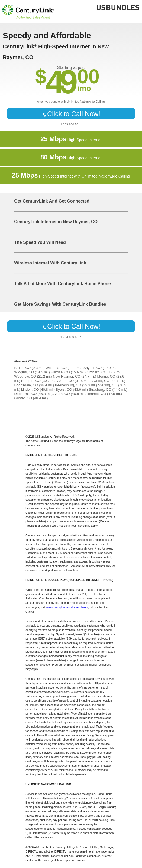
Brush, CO (22, 368)
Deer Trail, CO (25, 394)
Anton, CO (62, 394)
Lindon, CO (30, 389)
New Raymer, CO (67, 376)
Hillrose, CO (60, 372)
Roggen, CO (31, 381)
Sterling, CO (108, 385)
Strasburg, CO (100, 389)
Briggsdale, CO (26, 385)
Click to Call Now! (71, 114)
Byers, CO (64, 389)
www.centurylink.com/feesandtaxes (67, 607)
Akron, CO (65, 381)
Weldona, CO (56, 368)
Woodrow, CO (25, 376)
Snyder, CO (93, 368)
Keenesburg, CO (68, 385)
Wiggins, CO (24, 372)
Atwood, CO (100, 381)
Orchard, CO (97, 372)
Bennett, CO (96, 394)
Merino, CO (106, 376)
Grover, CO (23, 398)
